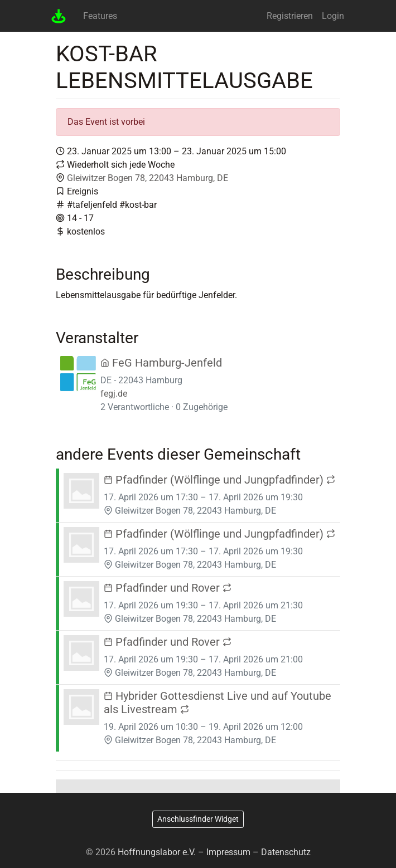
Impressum (228, 852)
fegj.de (114, 394)
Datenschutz (286, 852)
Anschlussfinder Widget (198, 819)
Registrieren (290, 16)
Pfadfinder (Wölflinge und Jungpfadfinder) (219, 480)
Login (333, 16)
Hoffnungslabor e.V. (157, 852)
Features (100, 16)
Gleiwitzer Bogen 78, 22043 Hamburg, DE (148, 178)
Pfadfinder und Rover (168, 588)
